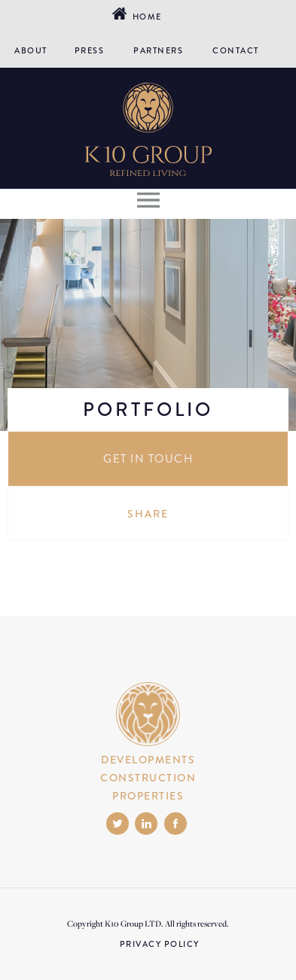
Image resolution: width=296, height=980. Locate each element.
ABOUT (31, 50)
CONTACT (236, 50)
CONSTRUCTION (148, 778)
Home (145, 17)
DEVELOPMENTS (148, 760)
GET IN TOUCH (148, 459)
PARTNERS (158, 50)
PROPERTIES (148, 796)
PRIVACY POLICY (160, 944)
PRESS (90, 50)
